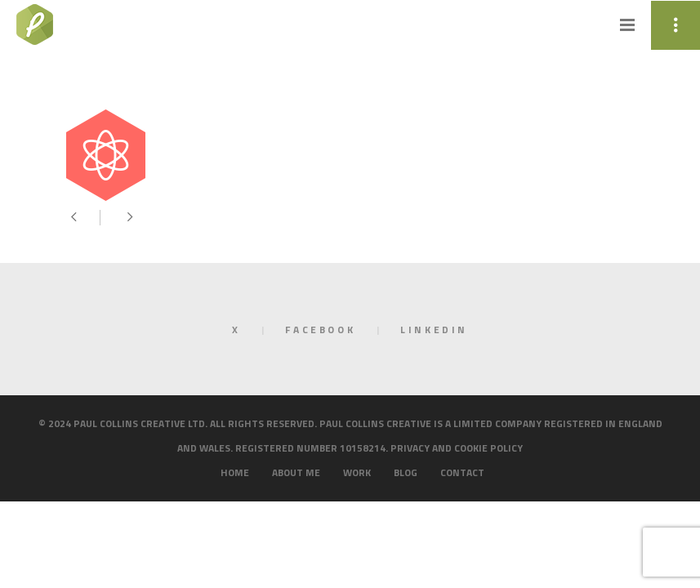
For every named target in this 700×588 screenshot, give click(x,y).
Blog (406, 472)
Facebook (320, 330)
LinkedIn (434, 330)
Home (235, 472)
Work (357, 472)
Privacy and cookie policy (457, 448)
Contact (462, 472)
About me (296, 472)
